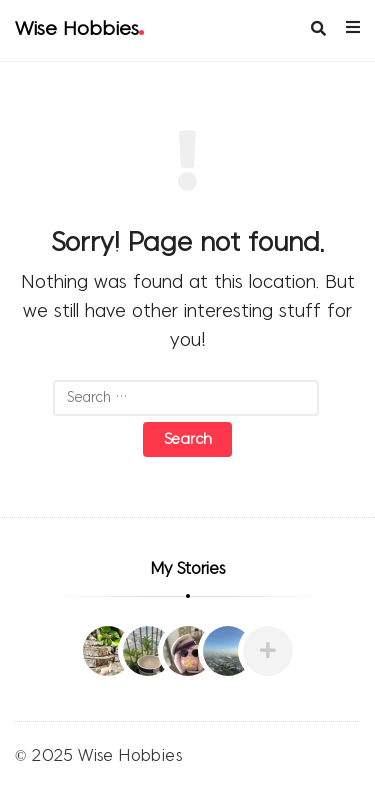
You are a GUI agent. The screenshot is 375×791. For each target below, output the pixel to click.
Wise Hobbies (79, 29)
